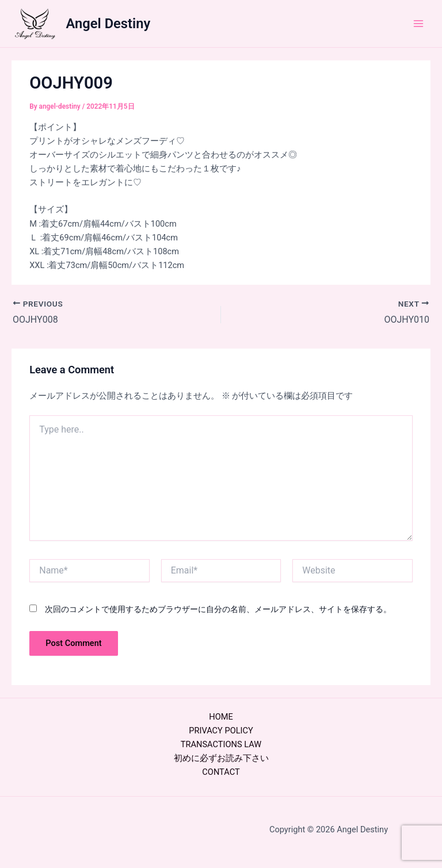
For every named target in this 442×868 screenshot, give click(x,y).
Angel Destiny (108, 24)
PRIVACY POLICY (221, 731)
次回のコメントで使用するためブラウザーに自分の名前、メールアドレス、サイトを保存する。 (218, 609)
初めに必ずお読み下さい (221, 758)
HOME (221, 717)
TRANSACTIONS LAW (221, 744)
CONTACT (221, 772)
